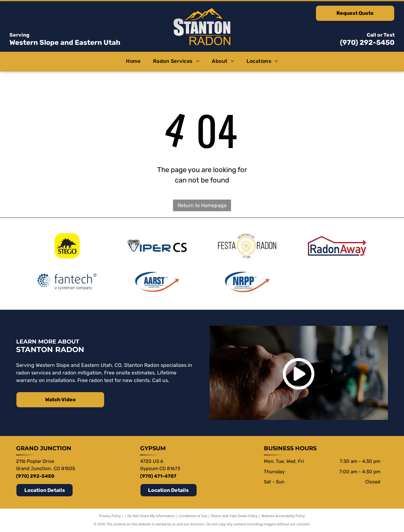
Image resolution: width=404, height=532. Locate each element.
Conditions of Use (193, 516)
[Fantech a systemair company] (67, 282)
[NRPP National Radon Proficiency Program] (247, 282)
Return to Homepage (202, 205)
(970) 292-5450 (367, 42)
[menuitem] (133, 61)
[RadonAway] (337, 246)
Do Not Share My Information (151, 516)
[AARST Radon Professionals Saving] (157, 282)
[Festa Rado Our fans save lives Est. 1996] (247, 246)
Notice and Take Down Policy (235, 516)
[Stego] (67, 246)
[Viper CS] (157, 246)
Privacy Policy (110, 516)
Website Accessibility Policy (283, 516)
